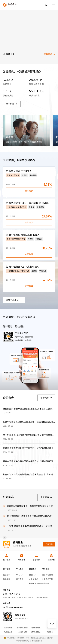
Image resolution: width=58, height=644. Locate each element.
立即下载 (49, 544)
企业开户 (33, 575)
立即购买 (29, 191)
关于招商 (12, 104)
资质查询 (50, 632)
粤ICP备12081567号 (23, 641)
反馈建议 (7, 575)
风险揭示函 (8, 632)
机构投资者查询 (35, 583)
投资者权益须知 (23, 628)
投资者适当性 (36, 628)
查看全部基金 (14, 300)
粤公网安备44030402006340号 (18, 638)
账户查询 (20, 579)
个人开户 (20, 575)
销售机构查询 (47, 575)
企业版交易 (34, 579)
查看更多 (49, 54)
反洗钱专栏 (23, 632)
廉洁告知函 (8, 628)
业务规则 (46, 583)
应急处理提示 (36, 632)
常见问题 (7, 579)
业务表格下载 (47, 579)
